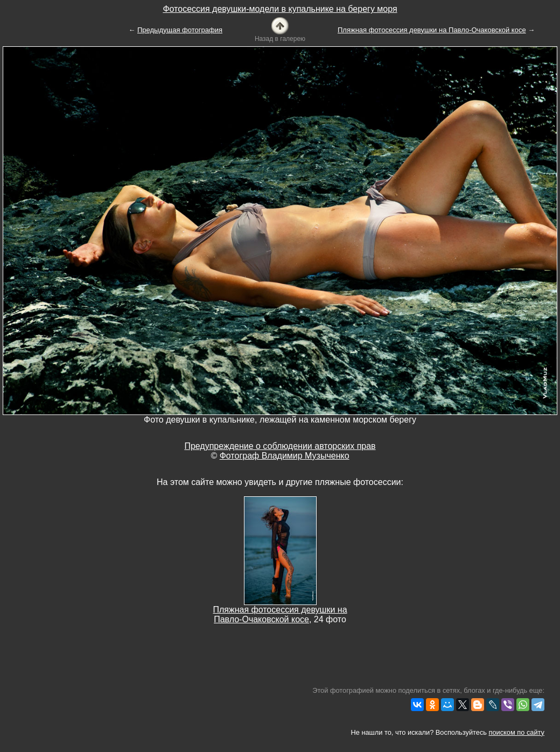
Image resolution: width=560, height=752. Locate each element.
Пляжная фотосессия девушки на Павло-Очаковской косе (432, 30)
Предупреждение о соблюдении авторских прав (280, 446)
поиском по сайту (517, 732)
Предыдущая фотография (180, 30)
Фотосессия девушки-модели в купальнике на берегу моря (280, 9)
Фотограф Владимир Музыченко (285, 456)
